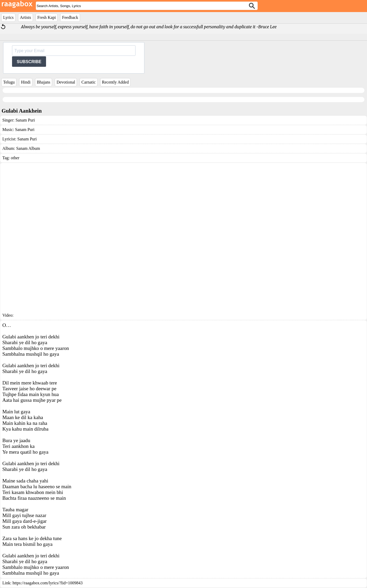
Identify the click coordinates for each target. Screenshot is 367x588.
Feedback (70, 17)
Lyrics (8, 17)
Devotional (66, 82)
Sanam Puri (25, 120)
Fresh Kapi (47, 17)
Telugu (9, 82)
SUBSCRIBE (29, 62)
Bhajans (44, 82)
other (15, 158)
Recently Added (115, 82)
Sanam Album (28, 148)
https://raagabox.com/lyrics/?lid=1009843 (48, 583)
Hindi (26, 82)
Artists (26, 17)
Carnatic (88, 82)
